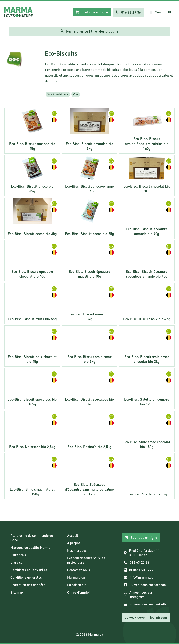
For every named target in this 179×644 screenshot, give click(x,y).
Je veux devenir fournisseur (146, 617)
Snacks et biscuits (58, 94)
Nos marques (77, 551)
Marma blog (76, 577)
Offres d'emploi (78, 592)
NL (170, 12)
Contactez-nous (79, 570)
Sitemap (17, 592)
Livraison (17, 562)
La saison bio (77, 585)
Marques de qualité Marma (30, 548)
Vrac (76, 94)
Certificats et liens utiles (29, 570)
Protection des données (28, 585)
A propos (74, 543)
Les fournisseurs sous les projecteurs (86, 560)
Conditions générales (26, 577)
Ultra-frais (18, 555)
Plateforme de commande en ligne (32, 538)
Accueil (73, 536)
